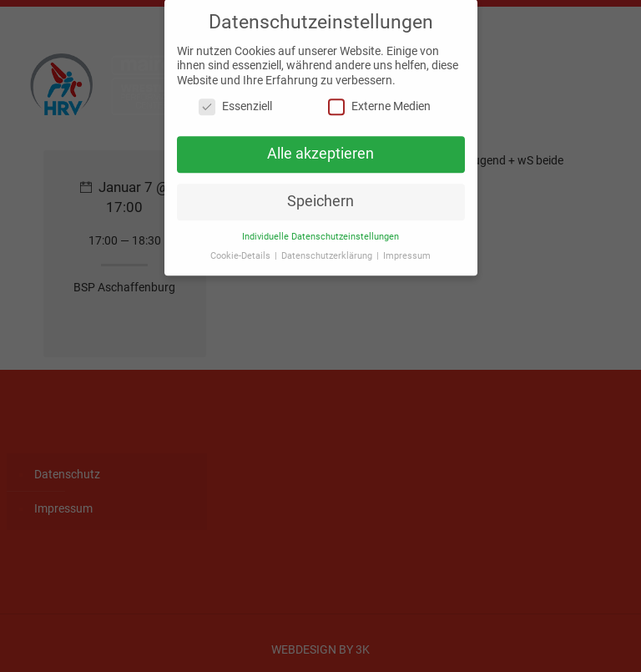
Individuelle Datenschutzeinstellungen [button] (320, 229)
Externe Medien (379, 100)
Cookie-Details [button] (242, 248)
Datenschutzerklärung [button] (328, 248)
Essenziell (235, 100)
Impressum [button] (407, 248)
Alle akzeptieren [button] (320, 147)
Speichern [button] (320, 194)
